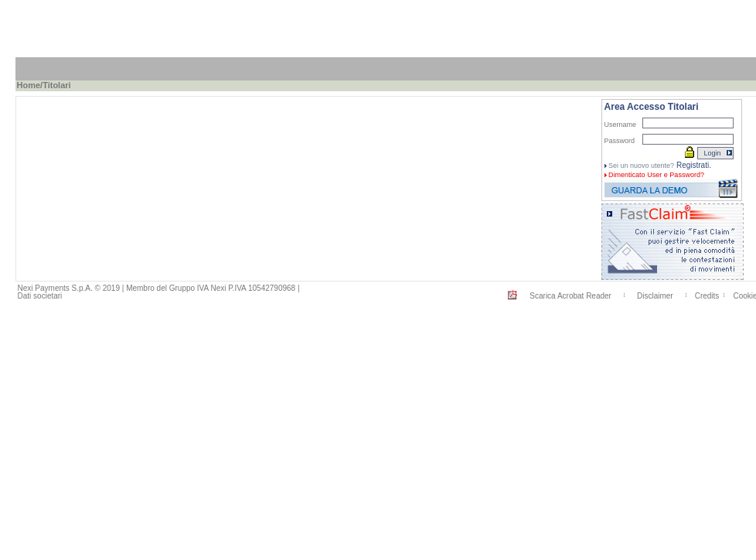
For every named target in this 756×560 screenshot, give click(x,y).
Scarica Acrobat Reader (570, 296)
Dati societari (40, 296)
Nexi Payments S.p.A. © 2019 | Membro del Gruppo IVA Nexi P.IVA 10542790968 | (159, 288)
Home (29, 85)
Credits (707, 296)
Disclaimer (655, 296)
